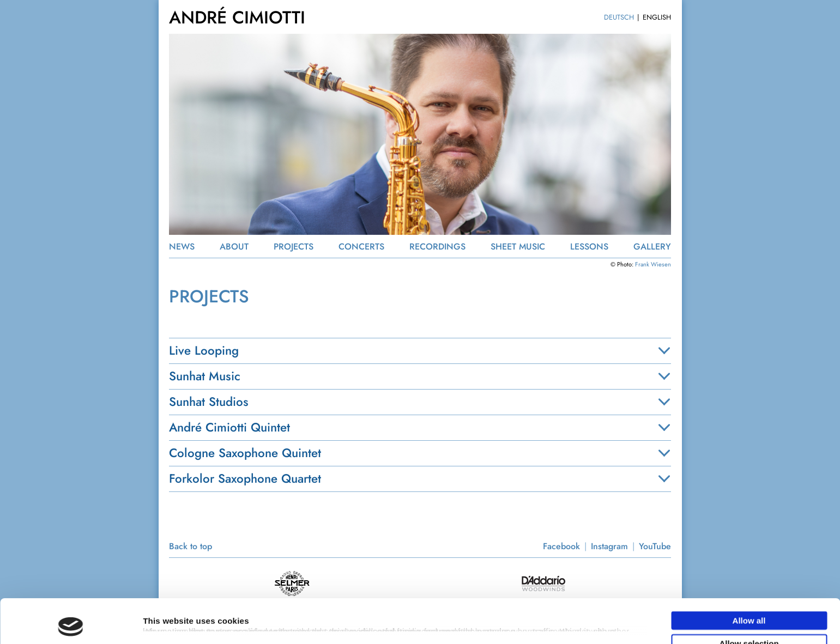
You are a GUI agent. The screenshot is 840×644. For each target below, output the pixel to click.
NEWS (182, 247)
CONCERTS (361, 247)
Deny (749, 621)
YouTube (655, 546)
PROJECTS (294, 247)
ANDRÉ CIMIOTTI (237, 17)
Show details (572, 616)
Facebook (561, 546)
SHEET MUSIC (518, 247)
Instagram (609, 546)
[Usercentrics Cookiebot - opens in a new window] (71, 623)
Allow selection (749, 599)
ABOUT (234, 247)
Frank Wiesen (653, 264)
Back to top (191, 546)
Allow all (749, 576)
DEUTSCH (619, 17)
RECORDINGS (437, 247)
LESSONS (589, 247)
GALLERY (652, 247)
